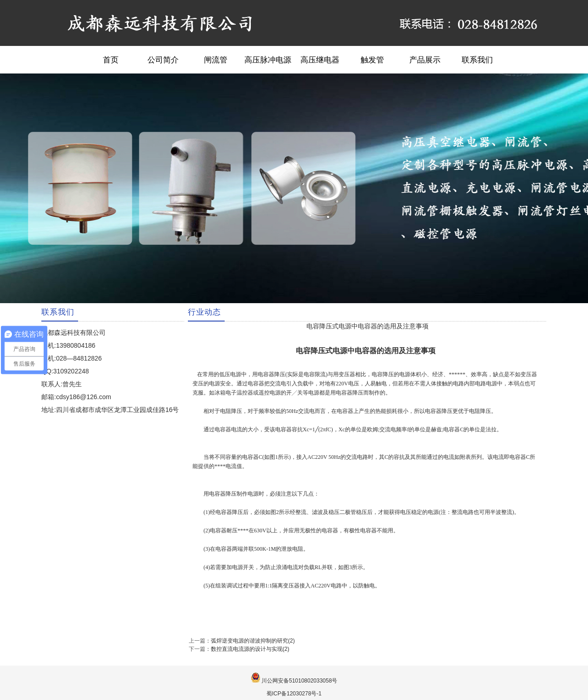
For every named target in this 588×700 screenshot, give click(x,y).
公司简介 (163, 60)
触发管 (372, 60)
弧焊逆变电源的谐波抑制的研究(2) (253, 641)
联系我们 (477, 60)
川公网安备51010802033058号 (299, 681)
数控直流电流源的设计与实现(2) (250, 649)
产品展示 (425, 60)
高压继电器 (320, 60)
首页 (111, 60)
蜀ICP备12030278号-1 (294, 694)
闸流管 (216, 60)
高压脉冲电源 (268, 60)
